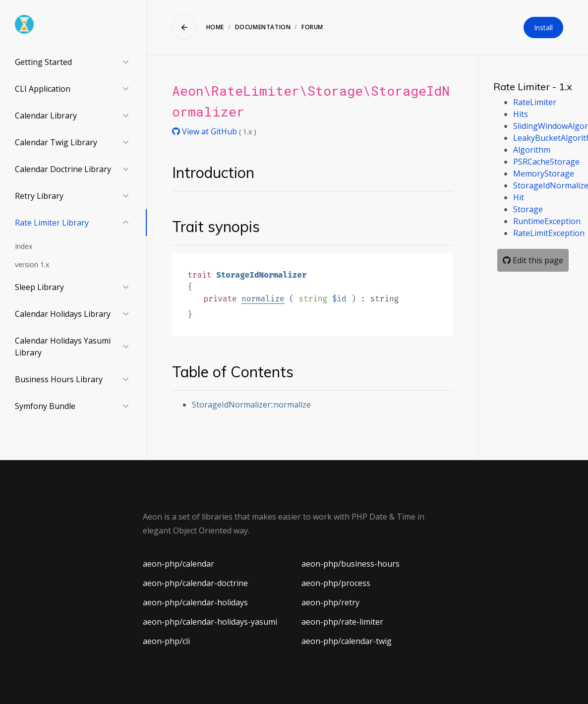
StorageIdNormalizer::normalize (251, 405)
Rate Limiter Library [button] (52, 223)
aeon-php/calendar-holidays (195, 602)
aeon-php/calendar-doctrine (195, 583)
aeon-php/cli (166, 641)
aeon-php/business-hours (351, 564)
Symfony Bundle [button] (45, 406)
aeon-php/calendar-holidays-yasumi (210, 622)
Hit (519, 197)
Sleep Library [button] (39, 287)
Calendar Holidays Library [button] (63, 314)
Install (543, 28)
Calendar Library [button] (46, 116)
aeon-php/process (336, 583)
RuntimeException (547, 221)
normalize (263, 299)
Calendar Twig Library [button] (56, 142)
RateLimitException (549, 233)
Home (215, 27)
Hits (521, 114)
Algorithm (532, 150)
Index (24, 246)
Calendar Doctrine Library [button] (63, 169)
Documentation (263, 27)
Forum (312, 27)
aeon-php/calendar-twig (347, 641)
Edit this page (533, 260)
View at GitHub (206, 131)
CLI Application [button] (43, 89)
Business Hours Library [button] (59, 379)
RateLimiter (535, 102)
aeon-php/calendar (178, 564)
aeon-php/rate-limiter (342, 622)
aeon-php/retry (330, 602)
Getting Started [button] (43, 62)
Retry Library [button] (39, 196)
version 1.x (32, 264)
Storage (528, 209)
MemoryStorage (544, 174)
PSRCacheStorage (546, 162)
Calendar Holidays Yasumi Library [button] (63, 347)
